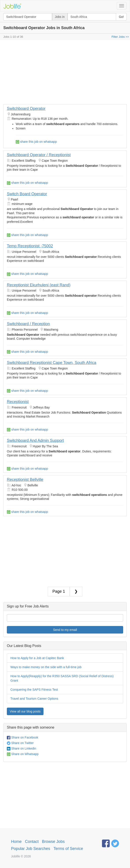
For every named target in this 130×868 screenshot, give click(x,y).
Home (16, 842)
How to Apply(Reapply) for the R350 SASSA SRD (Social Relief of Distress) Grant (62, 678)
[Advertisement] (65, 73)
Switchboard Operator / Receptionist (39, 155)
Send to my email (65, 630)
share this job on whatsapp (36, 142)
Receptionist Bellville (25, 480)
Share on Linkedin (22, 748)
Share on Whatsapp (23, 754)
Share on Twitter (20, 743)
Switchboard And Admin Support (35, 441)
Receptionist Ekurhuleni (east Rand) (39, 285)
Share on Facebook (23, 737)
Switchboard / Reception (28, 324)
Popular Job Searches (31, 849)
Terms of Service (68, 849)
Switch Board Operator (27, 194)
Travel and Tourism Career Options (34, 699)
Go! (121, 17)
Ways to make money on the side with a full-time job (46, 667)
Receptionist (18, 402)
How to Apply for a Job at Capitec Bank (37, 658)
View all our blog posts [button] (25, 711)
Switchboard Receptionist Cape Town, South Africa (52, 363)
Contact (32, 842)
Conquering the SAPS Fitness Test (34, 690)
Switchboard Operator (26, 109)
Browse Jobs (53, 842)
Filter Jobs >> (120, 37)
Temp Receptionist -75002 (30, 246)
